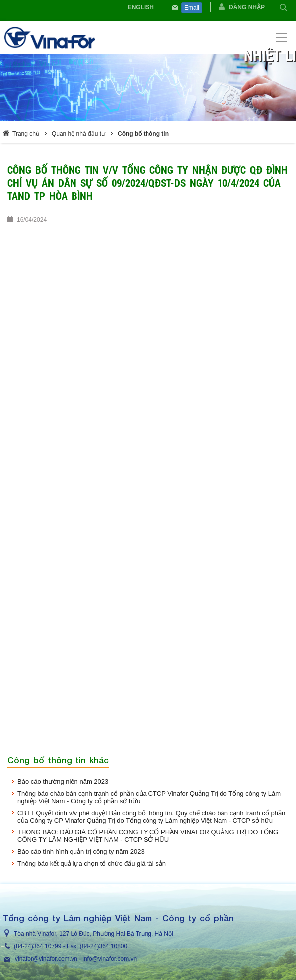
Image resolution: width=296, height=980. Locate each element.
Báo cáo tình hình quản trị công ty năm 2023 (81, 852)
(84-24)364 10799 (37, 946)
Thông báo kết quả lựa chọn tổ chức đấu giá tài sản (92, 864)
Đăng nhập (247, 7)
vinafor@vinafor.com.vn (46, 959)
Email (192, 8)
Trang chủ (26, 134)
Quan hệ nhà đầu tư (78, 134)
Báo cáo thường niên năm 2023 (63, 782)
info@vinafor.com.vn (110, 959)
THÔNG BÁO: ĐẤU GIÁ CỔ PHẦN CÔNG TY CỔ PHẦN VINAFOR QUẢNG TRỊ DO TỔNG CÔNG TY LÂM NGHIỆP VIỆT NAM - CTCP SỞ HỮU (148, 836)
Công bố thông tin (143, 134)
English (141, 7)
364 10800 (113, 946)
